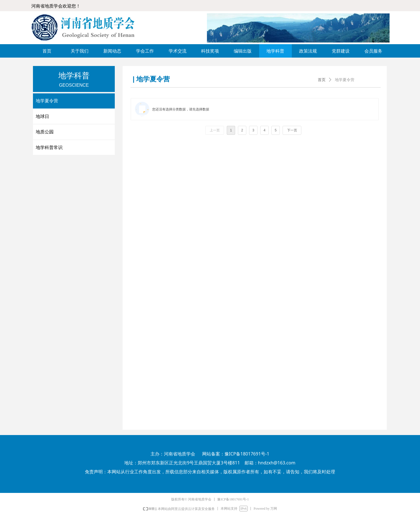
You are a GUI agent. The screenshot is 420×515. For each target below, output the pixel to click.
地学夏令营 (345, 80)
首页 (322, 80)
